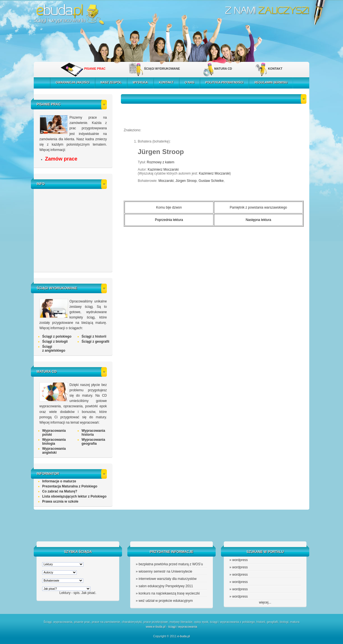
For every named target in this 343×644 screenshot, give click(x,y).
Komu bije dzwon (169, 207)
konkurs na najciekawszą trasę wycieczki (169, 593)
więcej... (265, 602)
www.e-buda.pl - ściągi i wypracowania (171, 627)
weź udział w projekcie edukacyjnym (166, 601)
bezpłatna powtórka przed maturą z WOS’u (171, 564)
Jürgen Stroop (186, 181)
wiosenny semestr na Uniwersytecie (165, 571)
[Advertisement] (75, 230)
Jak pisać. (89, 593)
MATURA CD (223, 69)
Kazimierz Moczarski (163, 170)
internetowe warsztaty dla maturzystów (168, 579)
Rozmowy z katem (161, 162)
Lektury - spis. (70, 593)
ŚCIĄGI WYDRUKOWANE (162, 69)
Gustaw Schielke (211, 181)
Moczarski (166, 181)
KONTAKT (275, 69)
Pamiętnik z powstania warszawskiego (258, 207)
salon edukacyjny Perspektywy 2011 (166, 586)
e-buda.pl (184, 636)
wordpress (240, 560)
